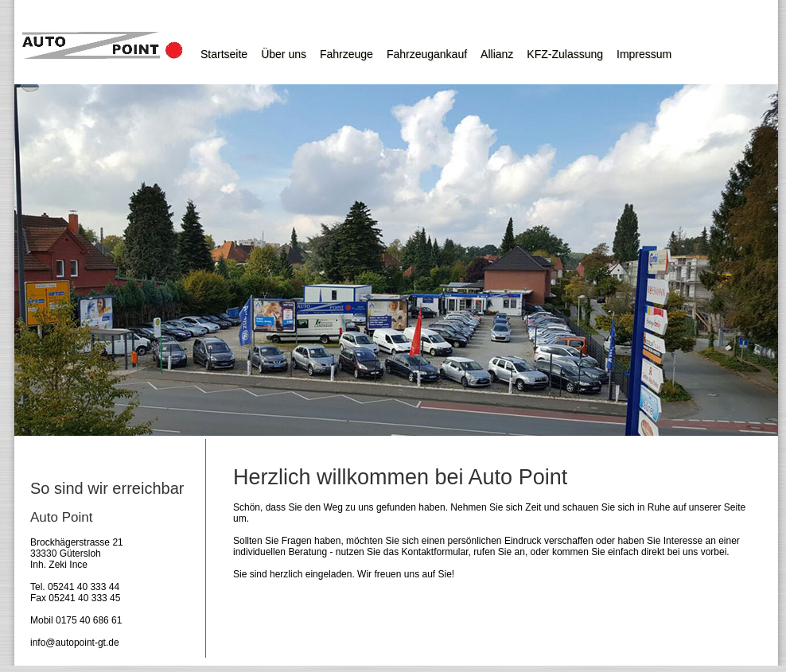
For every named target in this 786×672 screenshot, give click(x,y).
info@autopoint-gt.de (75, 643)
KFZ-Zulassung (565, 54)
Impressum (644, 54)
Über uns (284, 54)
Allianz (497, 54)
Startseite (224, 54)
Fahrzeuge (346, 54)
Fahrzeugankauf (427, 54)
